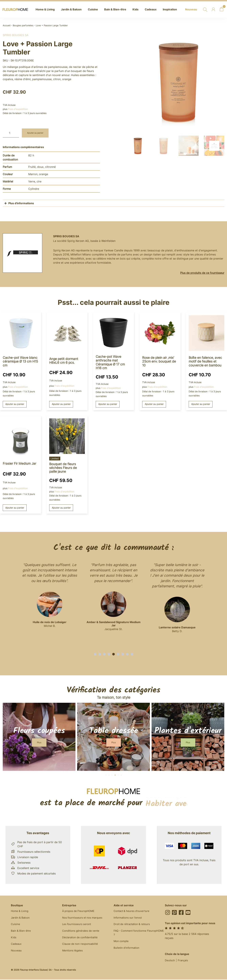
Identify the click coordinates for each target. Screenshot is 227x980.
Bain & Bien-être (21, 932)
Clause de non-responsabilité (81, 946)
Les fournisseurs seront (77, 925)
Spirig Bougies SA (16, 35)
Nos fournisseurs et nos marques (83, 918)
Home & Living (20, 912)
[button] (95, 654)
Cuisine (16, 925)
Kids (14, 939)
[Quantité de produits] (11, 133)
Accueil (7, 25)
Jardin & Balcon (21, 918)
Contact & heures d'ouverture (133, 912)
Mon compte (122, 943)
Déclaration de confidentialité (81, 939)
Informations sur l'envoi (129, 918)
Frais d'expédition (18, 109)
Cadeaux (17, 946)
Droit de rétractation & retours (133, 925)
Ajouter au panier (37, 133)
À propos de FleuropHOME (80, 912)
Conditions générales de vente (82, 932)
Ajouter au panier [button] (15, 404)
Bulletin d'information (127, 950)
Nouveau (17, 952)
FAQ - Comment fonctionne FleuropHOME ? (131, 934)
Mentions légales (73, 952)
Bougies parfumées (23, 25)
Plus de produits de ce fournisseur (202, 273)
